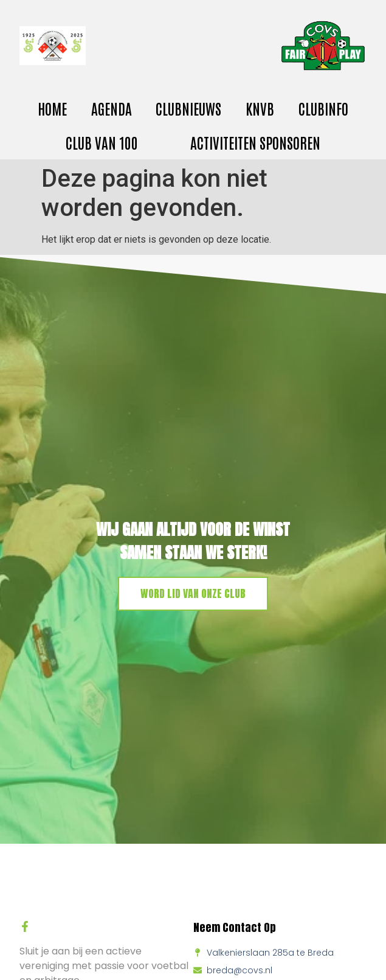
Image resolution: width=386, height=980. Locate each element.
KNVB (260, 108)
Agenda (112, 108)
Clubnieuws (188, 108)
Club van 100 (102, 142)
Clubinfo (323, 108)
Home (52, 108)
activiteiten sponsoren (255, 142)
